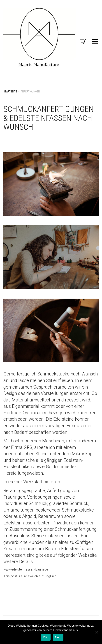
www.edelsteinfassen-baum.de (26, 569)
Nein (58, 637)
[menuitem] (51, 576)
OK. (46, 637)
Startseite (10, 92)
